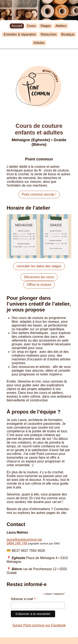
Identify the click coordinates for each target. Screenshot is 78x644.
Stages (46, 26)
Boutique (68, 34)
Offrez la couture (39, 285)
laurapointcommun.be (24, 540)
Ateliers (61, 26)
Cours (31, 26)
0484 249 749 (17, 543)
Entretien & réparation (20, 34)
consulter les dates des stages (39, 266)
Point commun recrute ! (39, 194)
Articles (39, 43)
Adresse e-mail (23, 599)
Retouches (49, 34)
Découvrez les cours (39, 277)
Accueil (17, 26)
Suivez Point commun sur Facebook (39, 625)
